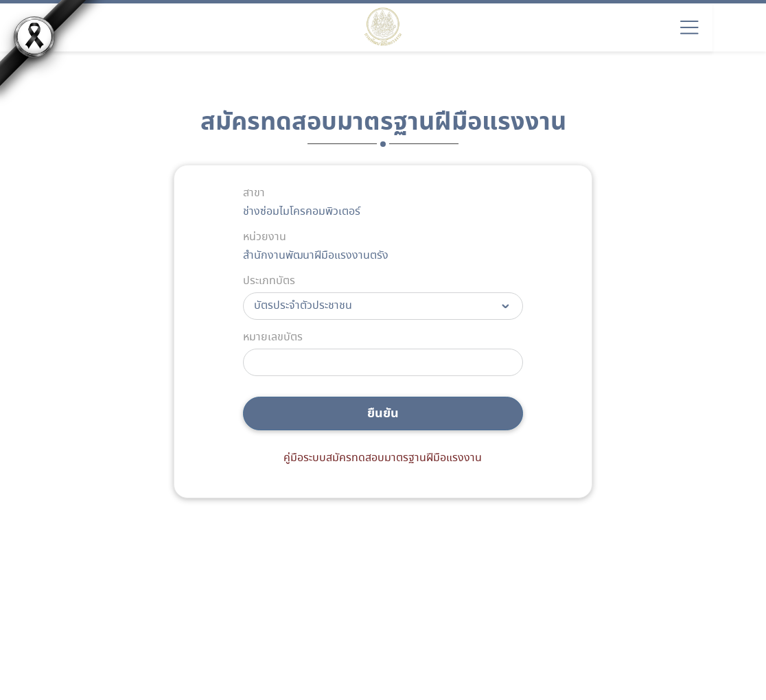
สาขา (254, 194)
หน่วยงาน (265, 237)
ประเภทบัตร (269, 281)
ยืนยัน (383, 413)
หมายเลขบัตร (273, 338)
